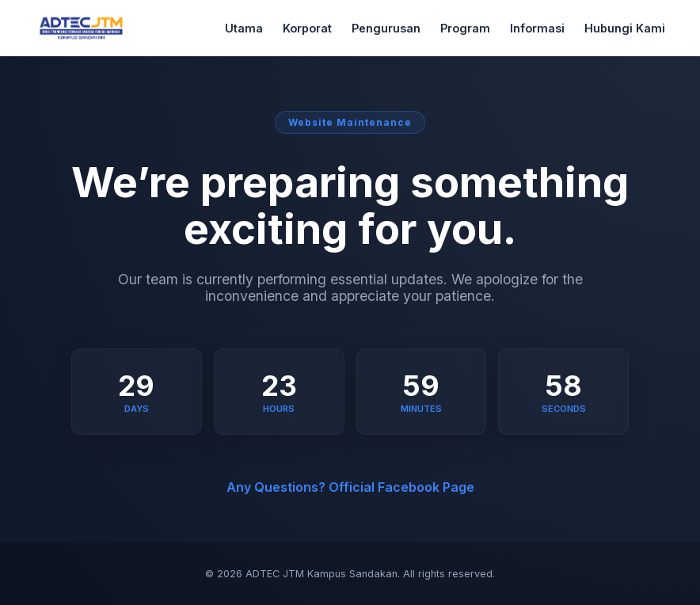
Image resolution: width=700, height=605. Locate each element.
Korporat (307, 28)
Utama (244, 28)
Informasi (537, 28)
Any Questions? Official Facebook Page (350, 487)
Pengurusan (386, 28)
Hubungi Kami (625, 28)
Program (465, 28)
